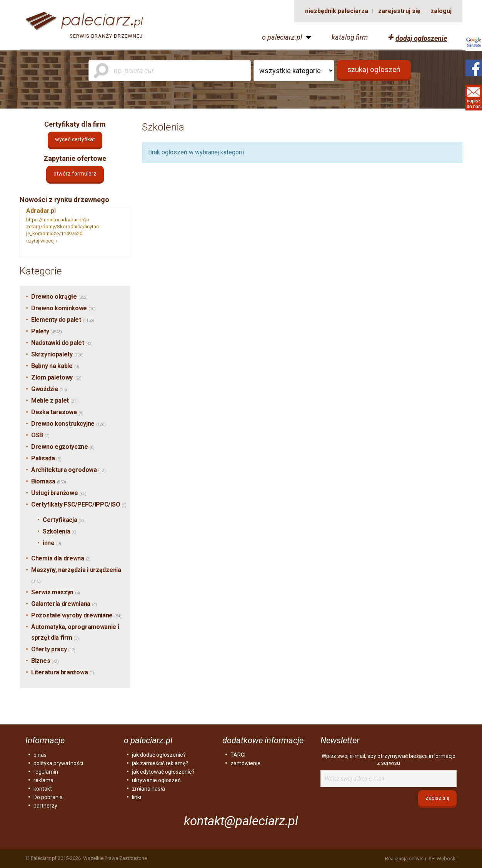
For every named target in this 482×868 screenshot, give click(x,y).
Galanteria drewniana (64, 604)
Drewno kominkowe (63, 308)
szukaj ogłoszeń (374, 69)
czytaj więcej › (42, 241)
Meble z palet (54, 401)
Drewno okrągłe (59, 297)
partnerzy (45, 806)
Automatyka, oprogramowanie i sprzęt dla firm (75, 632)
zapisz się (437, 798)
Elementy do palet (63, 320)
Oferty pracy (53, 649)
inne (52, 543)
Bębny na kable (55, 366)
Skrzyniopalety (57, 354)
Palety (47, 331)
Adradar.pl (41, 211)
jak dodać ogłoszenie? (159, 755)
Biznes (45, 661)
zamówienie (245, 763)
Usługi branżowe (59, 493)
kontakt (43, 789)
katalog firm (350, 37)
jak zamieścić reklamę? (160, 763)
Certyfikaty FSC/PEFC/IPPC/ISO (79, 504)
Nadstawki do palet (62, 343)
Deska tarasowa (57, 412)
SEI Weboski (443, 859)
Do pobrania (48, 797)
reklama (43, 780)
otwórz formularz (75, 174)
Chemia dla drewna (61, 558)
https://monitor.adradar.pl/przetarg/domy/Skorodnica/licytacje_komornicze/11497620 (63, 227)
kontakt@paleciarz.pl (241, 821)
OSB (40, 435)
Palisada (46, 458)
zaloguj (441, 11)
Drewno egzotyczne (63, 447)
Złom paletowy (56, 377)
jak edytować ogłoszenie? (163, 772)
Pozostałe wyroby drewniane (76, 615)
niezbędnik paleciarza (337, 11)
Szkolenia (60, 531)
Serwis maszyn (56, 592)
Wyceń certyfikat (75, 139)
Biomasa (49, 481)
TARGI (238, 755)
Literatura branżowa (63, 672)
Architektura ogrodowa (68, 470)
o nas (40, 755)
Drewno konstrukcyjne (68, 424)
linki (137, 797)
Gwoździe (49, 389)
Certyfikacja (63, 520)
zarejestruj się (399, 11)
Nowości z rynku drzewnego (64, 200)
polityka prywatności (58, 763)
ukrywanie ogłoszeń (156, 780)
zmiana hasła (148, 789)
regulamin (46, 772)
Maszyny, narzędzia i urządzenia (76, 575)
